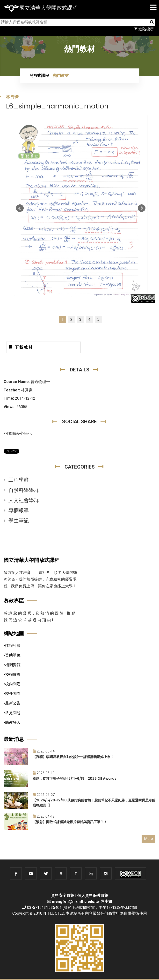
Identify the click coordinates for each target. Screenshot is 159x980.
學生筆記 (19, 521)
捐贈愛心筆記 (18, 433)
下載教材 (21, 347)
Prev (20, 208)
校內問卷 (12, 684)
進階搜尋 (144, 29)
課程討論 (12, 646)
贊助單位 (12, 655)
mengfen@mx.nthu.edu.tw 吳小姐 (82, 902)
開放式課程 (39, 76)
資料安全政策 (63, 896)
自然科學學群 (24, 490)
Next (142, 208)
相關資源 (12, 665)
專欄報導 (19, 510)
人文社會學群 (24, 500)
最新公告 (12, 703)
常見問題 (12, 713)
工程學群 (19, 480)
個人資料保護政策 (93, 896)
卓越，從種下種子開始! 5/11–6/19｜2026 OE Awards (75, 779)
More (148, 839)
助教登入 (12, 722)
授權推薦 (12, 675)
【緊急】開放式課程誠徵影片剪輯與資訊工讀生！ (70, 822)
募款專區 (14, 601)
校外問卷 (12, 694)
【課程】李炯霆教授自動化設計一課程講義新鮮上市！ (73, 757)
